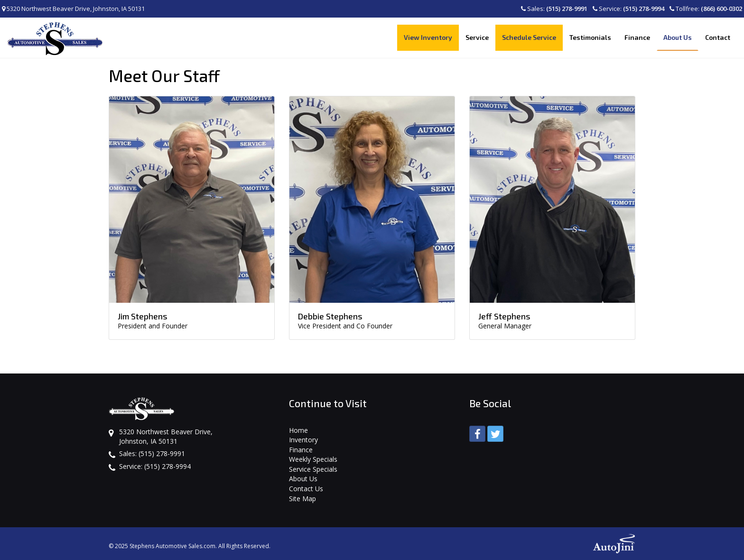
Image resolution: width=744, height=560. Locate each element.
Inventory (303, 440)
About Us (303, 479)
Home (298, 430)
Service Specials (313, 469)
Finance (301, 450)
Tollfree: (706, 9)
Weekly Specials (313, 459)
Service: (628, 9)
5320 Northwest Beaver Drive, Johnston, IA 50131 (73, 9)
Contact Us (306, 489)
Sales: (554, 9)
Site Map (302, 499)
